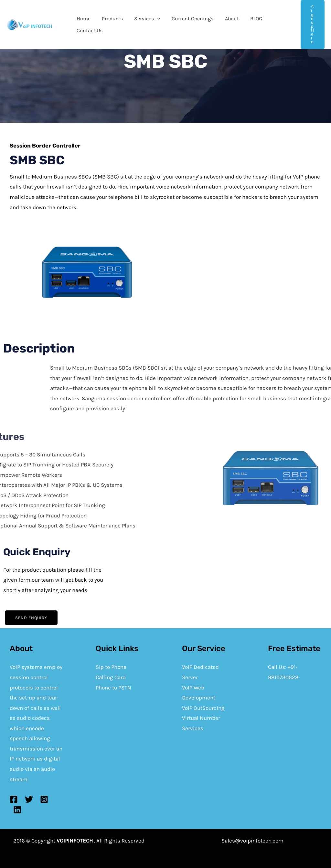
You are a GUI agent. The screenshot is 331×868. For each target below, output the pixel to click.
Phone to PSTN (113, 688)
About (227, 20)
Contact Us (89, 30)
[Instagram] (44, 799)
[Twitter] (29, 799)
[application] (155, 20)
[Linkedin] (17, 810)
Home (83, 20)
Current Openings (189, 20)
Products (111, 20)
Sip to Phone (111, 667)
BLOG (250, 20)
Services (145, 20)
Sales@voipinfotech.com (252, 841)
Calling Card (111, 677)
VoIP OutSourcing (203, 708)
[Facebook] (14, 799)
